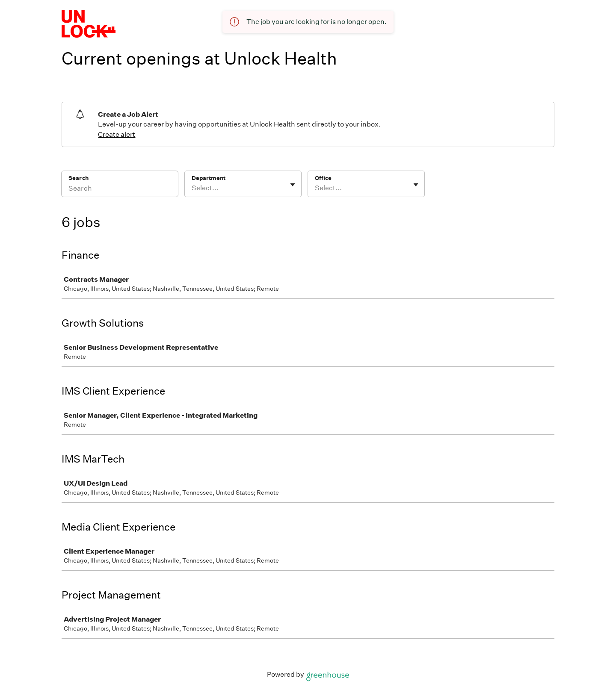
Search (78, 178)
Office (323, 178)
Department (209, 178)
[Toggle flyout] (293, 185)
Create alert (117, 134)
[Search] (120, 189)
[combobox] (192, 188)
